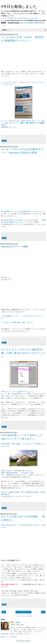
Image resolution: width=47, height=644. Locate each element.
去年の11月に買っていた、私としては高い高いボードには (23, 123)
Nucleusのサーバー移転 (15, 246)
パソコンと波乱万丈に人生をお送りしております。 (20, 18)
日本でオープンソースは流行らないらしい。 (18, 392)
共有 (4, 141)
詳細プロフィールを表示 (9, 637)
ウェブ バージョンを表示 (23, 616)
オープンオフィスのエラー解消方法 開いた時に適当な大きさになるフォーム (23, 353)
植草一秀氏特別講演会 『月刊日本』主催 (17, 473)
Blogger (28, 641)
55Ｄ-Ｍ (31, 72)
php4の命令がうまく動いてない (16, 220)
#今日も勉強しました (21, 6)
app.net (23, 23)
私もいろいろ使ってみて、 (16, 396)
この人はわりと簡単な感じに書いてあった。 (18, 322)
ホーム (23, 612)
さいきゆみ (17, 622)
